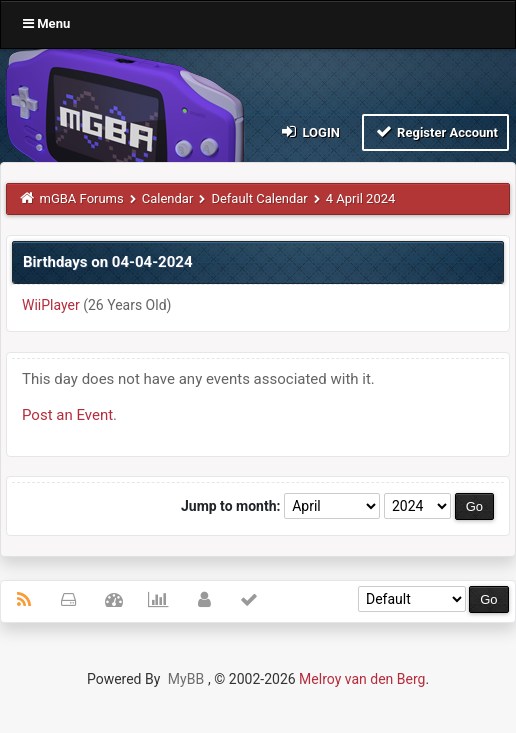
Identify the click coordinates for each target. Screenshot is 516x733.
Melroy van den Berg (362, 679)
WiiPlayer (51, 305)
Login (309, 131)
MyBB (186, 679)
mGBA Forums (82, 198)
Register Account (435, 131)
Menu (46, 23)
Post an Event (67, 415)
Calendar (168, 198)
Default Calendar (259, 198)
